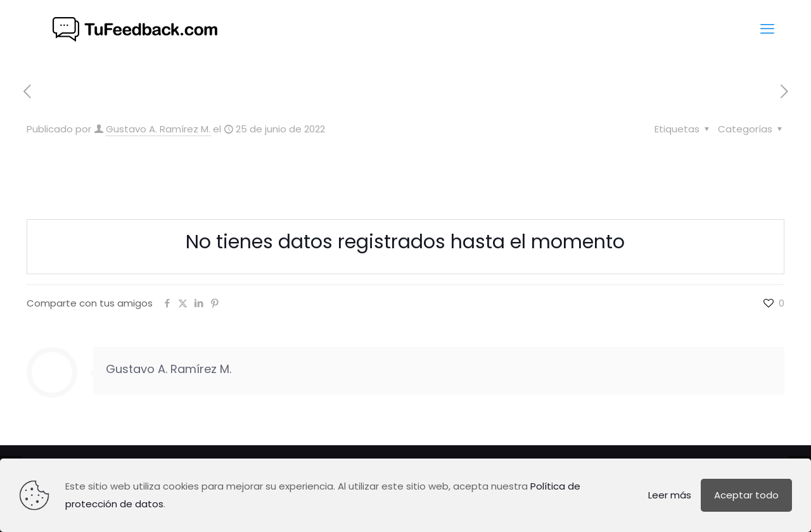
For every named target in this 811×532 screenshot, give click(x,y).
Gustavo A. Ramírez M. (158, 129)
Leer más (670, 495)
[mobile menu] (767, 29)
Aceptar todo (746, 495)
